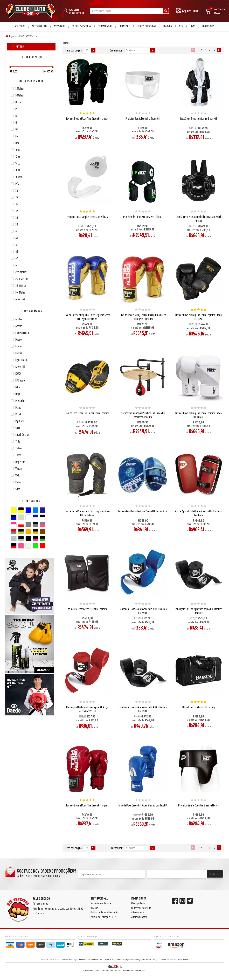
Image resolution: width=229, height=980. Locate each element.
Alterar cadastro (139, 917)
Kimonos (167, 26)
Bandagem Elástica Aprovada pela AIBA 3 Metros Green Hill (143, 611)
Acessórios (59, 26)
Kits (181, 26)
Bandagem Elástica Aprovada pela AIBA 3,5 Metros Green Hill (87, 709)
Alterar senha (138, 912)
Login (76, 10)
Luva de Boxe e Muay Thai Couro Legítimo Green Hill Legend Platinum (87, 317)
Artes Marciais (39, 26)
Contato (40, 913)
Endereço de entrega (141, 908)
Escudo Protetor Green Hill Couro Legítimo (87, 609)
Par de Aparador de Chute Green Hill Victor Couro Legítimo (199, 513)
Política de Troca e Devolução (104, 912)
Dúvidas (94, 908)
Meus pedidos (138, 903)
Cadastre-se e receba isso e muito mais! (39, 876)
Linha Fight (124, 26)
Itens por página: (74, 50)
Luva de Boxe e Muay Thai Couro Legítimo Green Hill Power (199, 317)
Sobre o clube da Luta (101, 903)
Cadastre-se (78, 13)
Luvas (192, 26)
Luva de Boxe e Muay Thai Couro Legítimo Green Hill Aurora (199, 415)
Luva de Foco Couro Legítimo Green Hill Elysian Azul (143, 511)
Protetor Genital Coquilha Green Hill (143, 118)
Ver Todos (20, 26)
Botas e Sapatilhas (81, 26)
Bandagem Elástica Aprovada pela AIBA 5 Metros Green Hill (143, 709)
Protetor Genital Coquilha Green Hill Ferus (199, 805)
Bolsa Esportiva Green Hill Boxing (199, 707)
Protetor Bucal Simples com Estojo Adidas (87, 217)
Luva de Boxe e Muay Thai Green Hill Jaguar (87, 118)
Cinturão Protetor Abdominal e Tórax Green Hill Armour (198, 219)
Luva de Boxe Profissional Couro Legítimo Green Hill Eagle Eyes (87, 513)
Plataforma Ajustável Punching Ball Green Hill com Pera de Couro (143, 415)
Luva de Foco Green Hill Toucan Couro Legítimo (87, 413)
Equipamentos (105, 26)
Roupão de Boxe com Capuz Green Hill (199, 118)
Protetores (208, 26)
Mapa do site (183, 960)
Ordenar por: (116, 50)
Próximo (219, 50)
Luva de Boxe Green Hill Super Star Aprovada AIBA (143, 805)
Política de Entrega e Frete (103, 917)
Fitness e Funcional (146, 26)
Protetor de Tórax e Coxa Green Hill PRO (143, 217)
